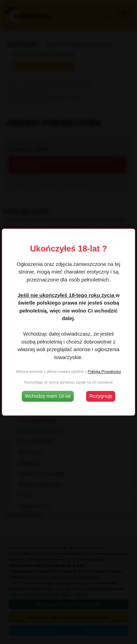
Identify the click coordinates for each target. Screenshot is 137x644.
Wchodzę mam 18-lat (48, 396)
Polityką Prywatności (104, 371)
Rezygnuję (101, 396)
